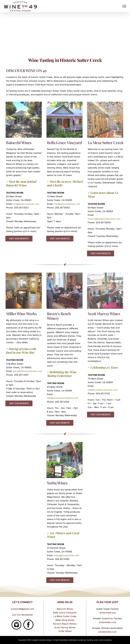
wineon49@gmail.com (22, 609)
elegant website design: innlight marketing (50, 640)
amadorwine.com (107, 632)
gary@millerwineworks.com (27, 371)
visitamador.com (107, 622)
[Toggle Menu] (124, 6)
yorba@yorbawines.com (67, 555)
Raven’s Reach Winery (65, 624)
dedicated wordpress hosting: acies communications (90, 640)
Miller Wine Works (65, 620)
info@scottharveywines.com (103, 390)
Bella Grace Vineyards (65, 613)
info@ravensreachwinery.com (63, 398)
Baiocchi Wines (65, 609)
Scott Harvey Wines (65, 627)
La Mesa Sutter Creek (65, 616)
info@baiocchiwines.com (26, 204)
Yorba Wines (65, 631)
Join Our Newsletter (22, 615)
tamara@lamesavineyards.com (104, 219)
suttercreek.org (107, 613)
